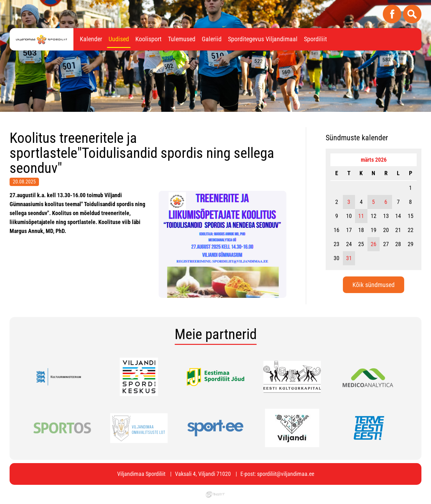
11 (361, 216)
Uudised (119, 39)
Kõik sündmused (374, 285)
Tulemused (182, 39)
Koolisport (148, 39)
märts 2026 (374, 160)
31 (349, 258)
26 (374, 244)
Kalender (91, 39)
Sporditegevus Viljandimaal (263, 39)
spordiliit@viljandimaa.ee (286, 474)
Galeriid (212, 39)
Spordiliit (315, 39)
